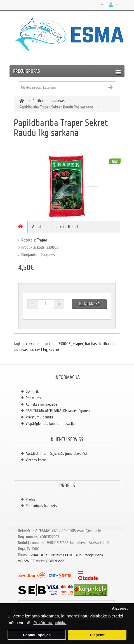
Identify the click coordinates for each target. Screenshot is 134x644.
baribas (91, 344)
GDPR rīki (33, 391)
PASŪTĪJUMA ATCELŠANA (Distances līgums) (58, 411)
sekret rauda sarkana (39, 344)
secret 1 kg (38, 350)
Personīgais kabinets (41, 506)
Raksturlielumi (67, 227)
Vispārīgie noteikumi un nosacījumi (52, 424)
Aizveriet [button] (120, 608)
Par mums (33, 398)
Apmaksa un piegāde (41, 404)
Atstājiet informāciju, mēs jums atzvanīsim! (58, 454)
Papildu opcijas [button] (37, 635)
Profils (30, 499)
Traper (42, 240)
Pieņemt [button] (97, 635)
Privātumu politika (40, 417)
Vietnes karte (36, 460)
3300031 (65, 344)
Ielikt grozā (89, 304)
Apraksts (39, 227)
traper (78, 344)
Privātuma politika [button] (50, 623)
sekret (54, 350)
